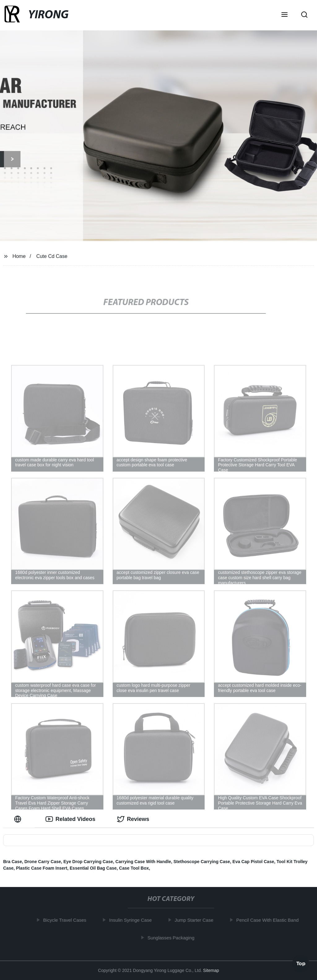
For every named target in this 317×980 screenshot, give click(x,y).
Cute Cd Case (52, 256)
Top (301, 964)
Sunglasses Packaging (173, 937)
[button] (284, 15)
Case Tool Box (134, 868)
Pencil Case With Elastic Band (269, 920)
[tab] (19, 819)
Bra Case (13, 862)
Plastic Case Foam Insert (41, 868)
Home (19, 256)
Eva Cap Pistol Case (253, 862)
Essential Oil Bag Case (93, 868)
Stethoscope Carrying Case (202, 862)
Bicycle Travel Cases (67, 920)
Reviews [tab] (133, 819)
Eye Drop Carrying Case (88, 862)
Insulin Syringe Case (132, 920)
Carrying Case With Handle (143, 862)
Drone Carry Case (43, 862)
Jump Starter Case (196, 920)
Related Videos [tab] (70, 819)
